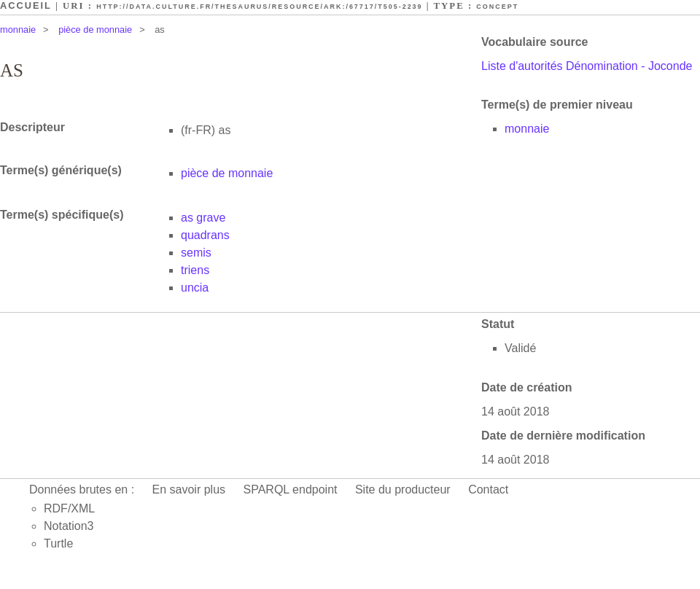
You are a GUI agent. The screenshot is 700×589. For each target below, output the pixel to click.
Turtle (58, 543)
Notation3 (69, 526)
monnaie (18, 30)
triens (195, 270)
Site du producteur (403, 489)
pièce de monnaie (95, 30)
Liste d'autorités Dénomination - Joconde (587, 66)
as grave (203, 218)
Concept (497, 7)
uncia (195, 288)
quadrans (205, 235)
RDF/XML (69, 508)
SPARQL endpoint (291, 489)
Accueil (26, 5)
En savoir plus (189, 489)
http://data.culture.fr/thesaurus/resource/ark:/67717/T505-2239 (259, 7)
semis (196, 253)
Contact (488, 489)
